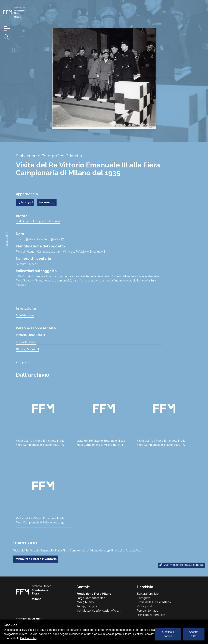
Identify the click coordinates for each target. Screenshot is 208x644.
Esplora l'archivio (148, 594)
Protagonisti (145, 606)
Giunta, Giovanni (27, 349)
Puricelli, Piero (26, 342)
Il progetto (144, 598)
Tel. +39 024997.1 (88, 606)
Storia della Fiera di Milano (154, 602)
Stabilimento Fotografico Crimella (38, 221)
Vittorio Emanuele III (30, 335)
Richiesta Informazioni (151, 615)
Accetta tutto (194, 634)
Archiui (37, 619)
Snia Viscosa (25, 315)
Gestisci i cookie (168, 634)
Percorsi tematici (148, 611)
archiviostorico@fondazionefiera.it (98, 611)
